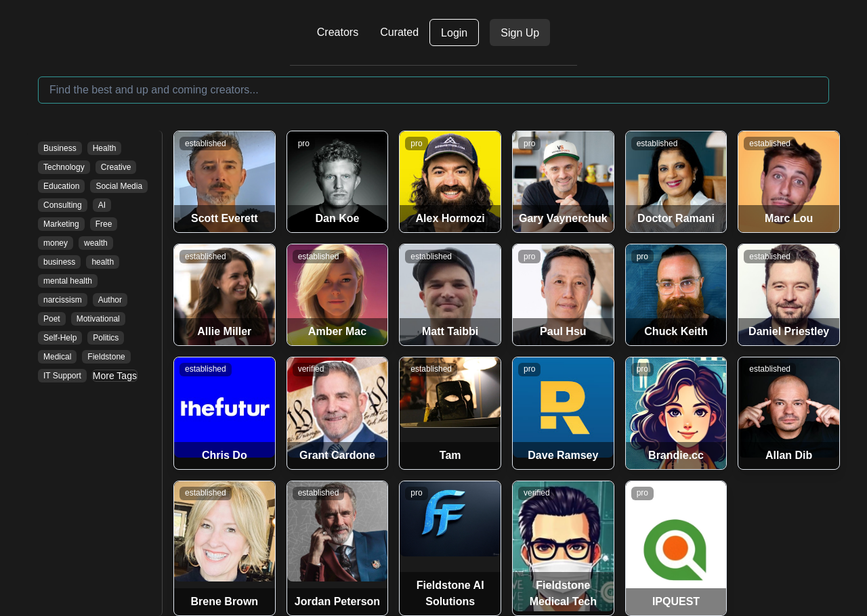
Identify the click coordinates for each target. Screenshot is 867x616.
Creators (338, 32)
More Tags (115, 376)
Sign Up (520, 33)
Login (454, 33)
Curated (399, 32)
